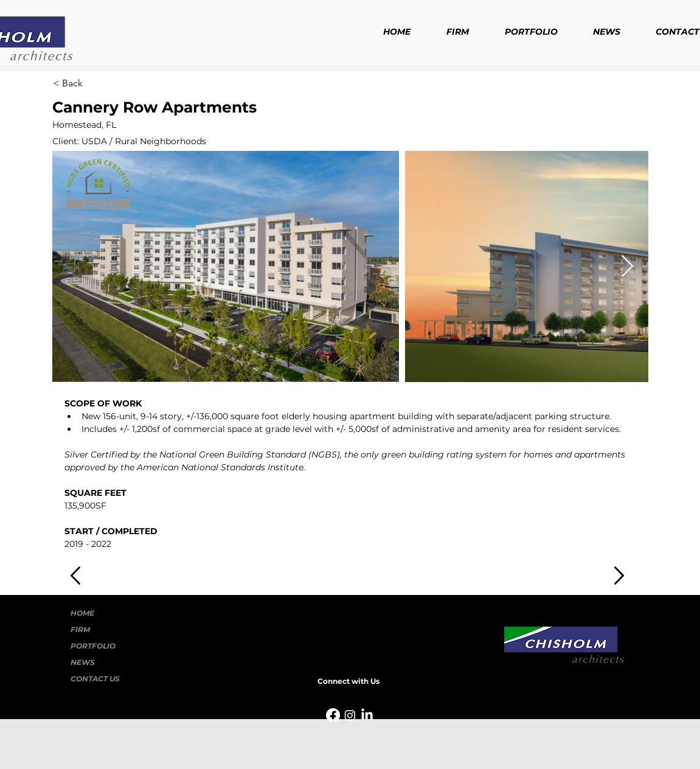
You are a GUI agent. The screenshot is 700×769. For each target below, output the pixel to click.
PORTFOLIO (93, 646)
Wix (452, 741)
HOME (82, 613)
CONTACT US (95, 679)
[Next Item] (627, 267)
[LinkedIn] (367, 715)
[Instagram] (350, 715)
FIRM (80, 629)
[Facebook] (333, 715)
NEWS (83, 662)
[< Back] (93, 83)
